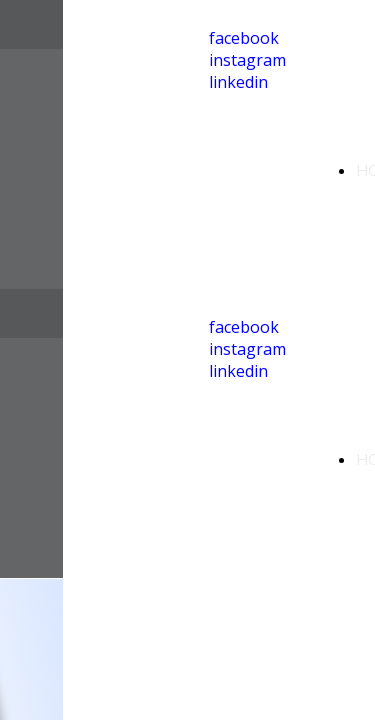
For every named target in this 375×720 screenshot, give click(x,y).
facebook (244, 38)
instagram (247, 60)
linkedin (238, 82)
